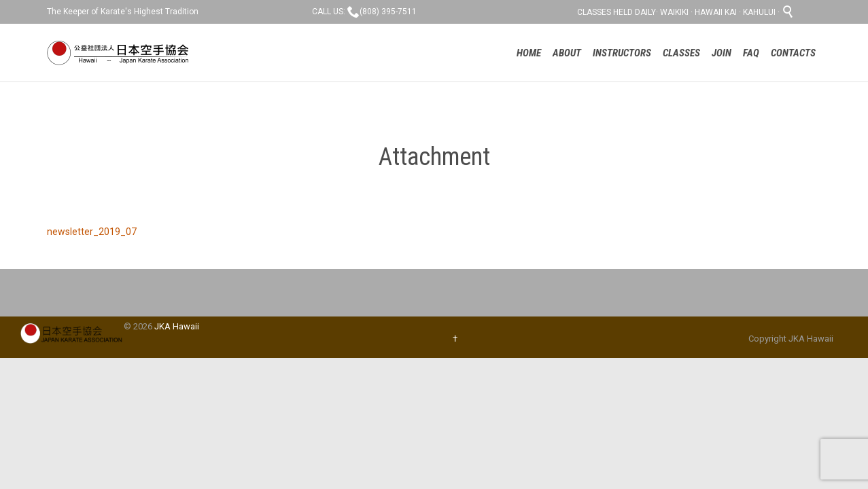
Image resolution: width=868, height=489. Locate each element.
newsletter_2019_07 (92, 232)
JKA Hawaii (177, 326)
